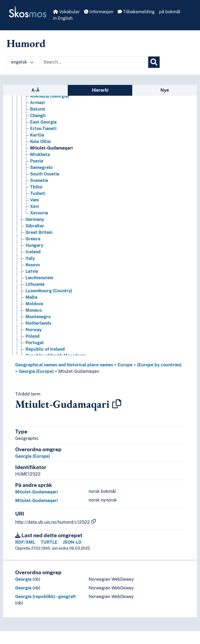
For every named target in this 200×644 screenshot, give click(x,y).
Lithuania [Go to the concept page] (35, 284)
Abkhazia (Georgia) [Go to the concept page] (50, 96)
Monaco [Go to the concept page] (34, 310)
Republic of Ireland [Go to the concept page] (45, 349)
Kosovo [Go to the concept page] (33, 265)
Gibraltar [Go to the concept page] (35, 226)
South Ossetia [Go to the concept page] (45, 174)
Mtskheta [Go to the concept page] (40, 155)
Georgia (23, 579)
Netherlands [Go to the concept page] (38, 323)
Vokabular (66, 12)
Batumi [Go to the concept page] (38, 109)
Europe (125, 365)
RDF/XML (25, 542)
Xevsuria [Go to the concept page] (39, 213)
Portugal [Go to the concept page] (35, 343)
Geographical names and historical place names (64, 365)
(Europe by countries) (159, 365)
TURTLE (49, 542)
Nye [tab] (165, 90)
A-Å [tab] (36, 90)
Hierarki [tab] (100, 90)
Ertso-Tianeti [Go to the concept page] (43, 129)
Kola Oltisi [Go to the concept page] (40, 142)
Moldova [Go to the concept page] (34, 304)
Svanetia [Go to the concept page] (39, 180)
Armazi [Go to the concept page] (37, 103)
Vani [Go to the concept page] (34, 200)
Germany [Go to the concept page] (35, 219)
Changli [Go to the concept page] (38, 116)
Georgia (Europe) (36, 371)
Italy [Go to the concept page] (30, 258)
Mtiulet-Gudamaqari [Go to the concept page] (51, 148)
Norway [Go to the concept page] (34, 330)
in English (63, 18)
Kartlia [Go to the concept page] (37, 135)
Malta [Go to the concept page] (31, 297)
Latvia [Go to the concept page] (32, 271)
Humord (26, 43)
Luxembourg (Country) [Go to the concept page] (49, 291)
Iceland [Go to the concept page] (33, 252)
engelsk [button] (22, 62)
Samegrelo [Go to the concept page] (41, 167)
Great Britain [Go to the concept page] (39, 232)
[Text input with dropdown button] (94, 62)
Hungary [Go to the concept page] (34, 245)
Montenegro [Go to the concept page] (38, 317)
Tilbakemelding (136, 12)
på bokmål (170, 12)
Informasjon (99, 12)
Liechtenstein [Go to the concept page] (39, 278)
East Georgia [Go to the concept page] (43, 122)
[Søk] (154, 62)
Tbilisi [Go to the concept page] (36, 187)
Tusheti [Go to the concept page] (38, 193)
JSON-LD (72, 542)
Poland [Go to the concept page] (33, 336)
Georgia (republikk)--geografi (46, 597)
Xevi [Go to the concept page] (34, 206)
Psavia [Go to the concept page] (37, 161)
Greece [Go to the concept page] (33, 239)
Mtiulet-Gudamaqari (79, 371)
